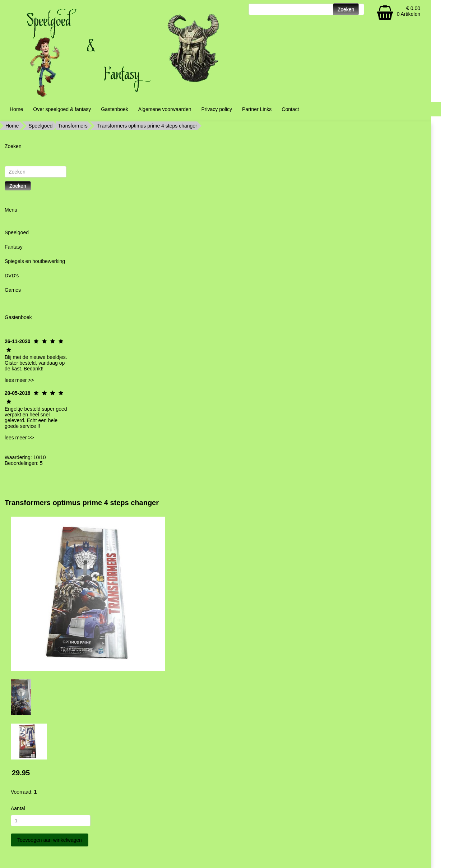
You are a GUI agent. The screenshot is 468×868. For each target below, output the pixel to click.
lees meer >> (19, 380)
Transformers (73, 126)
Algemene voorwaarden (165, 109)
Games (13, 290)
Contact (290, 109)
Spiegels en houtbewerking (35, 261)
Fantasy (14, 247)
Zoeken (18, 186)
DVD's (12, 276)
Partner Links (257, 109)
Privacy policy (217, 109)
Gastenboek (115, 109)
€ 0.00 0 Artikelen (409, 11)
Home (16, 109)
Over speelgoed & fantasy (62, 109)
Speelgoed (40, 126)
